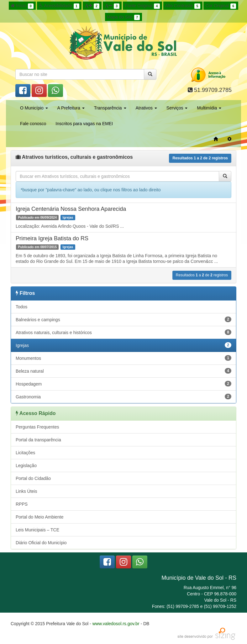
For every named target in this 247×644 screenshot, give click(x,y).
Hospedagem (124, 384)
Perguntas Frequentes (37, 427)
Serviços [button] (177, 108)
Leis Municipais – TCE (37, 530)
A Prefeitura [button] (71, 108)
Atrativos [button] (146, 108)
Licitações (25, 453)
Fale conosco (33, 124)
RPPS (22, 504)
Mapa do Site (124, 17)
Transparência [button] (110, 108)
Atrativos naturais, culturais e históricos (124, 332)
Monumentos (124, 358)
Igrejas (124, 345)
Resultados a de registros (200, 158)
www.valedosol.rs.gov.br (116, 624)
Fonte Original (142, 6)
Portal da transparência (38, 440)
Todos (21, 307)
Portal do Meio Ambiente (40, 517)
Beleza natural (124, 371)
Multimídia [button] (209, 108)
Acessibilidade (59, 6)
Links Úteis (26, 491)
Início (22, 6)
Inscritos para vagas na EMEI (84, 124)
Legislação (26, 466)
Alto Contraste (183, 6)
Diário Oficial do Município (41, 543)
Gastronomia (124, 397)
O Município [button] (34, 108)
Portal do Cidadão (33, 478)
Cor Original (221, 6)
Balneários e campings (124, 319)
